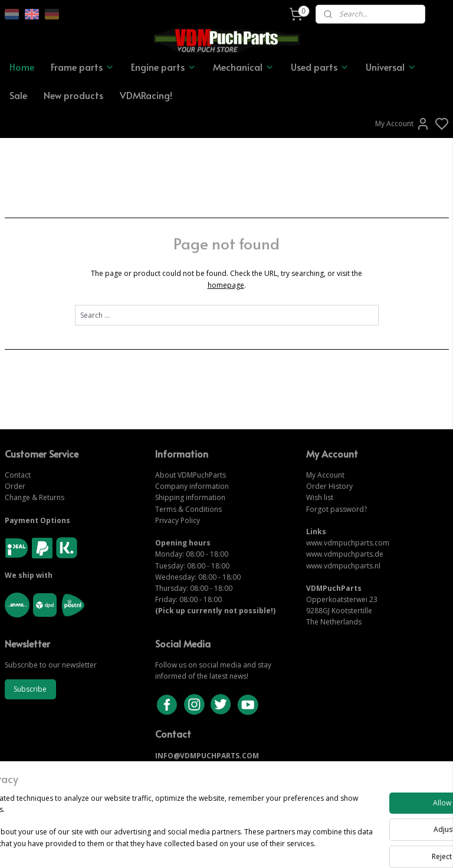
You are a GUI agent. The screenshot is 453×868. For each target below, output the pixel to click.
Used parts (320, 67)
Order (15, 486)
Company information (192, 486)
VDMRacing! (146, 95)
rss (292, 846)
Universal (391, 67)
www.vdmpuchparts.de (345, 554)
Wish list (320, 497)
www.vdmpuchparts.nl (343, 566)
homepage (226, 285)
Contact (18, 475)
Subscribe (30, 689)
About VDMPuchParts (191, 475)
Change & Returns (35, 497)
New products (73, 95)
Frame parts (83, 67)
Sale (18, 95)
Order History (329, 486)
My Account (403, 124)
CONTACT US (178, 767)
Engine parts (164, 67)
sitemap (267, 846)
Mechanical (244, 67)
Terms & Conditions (188, 509)
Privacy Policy (178, 520)
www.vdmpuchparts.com (348, 543)
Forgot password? (337, 509)
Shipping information (190, 497)
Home (22, 67)
